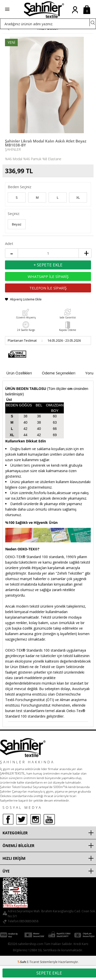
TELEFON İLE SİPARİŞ (48, 288)
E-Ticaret (33, 962)
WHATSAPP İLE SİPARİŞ (48, 276)
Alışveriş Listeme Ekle (26, 299)
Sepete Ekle (49, 973)
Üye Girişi (75, 14)
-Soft (22, 962)
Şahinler (13, 149)
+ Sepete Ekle (48, 265)
